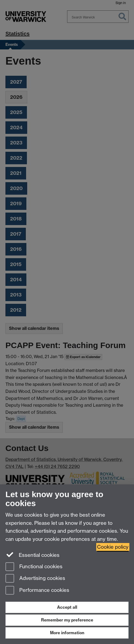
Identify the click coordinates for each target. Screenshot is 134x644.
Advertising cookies (35, 579)
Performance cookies (37, 591)
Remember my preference (67, 620)
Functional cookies (34, 567)
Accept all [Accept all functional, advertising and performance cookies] (67, 607)
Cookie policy (113, 547)
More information (67, 633)
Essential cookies (32, 555)
